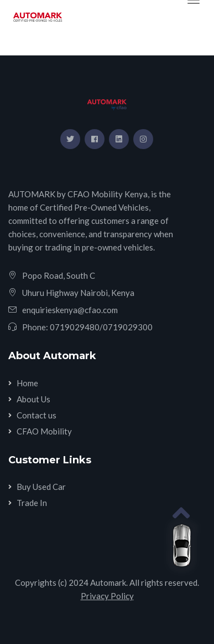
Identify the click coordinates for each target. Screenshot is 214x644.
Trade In (32, 503)
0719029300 (128, 327)
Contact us (36, 415)
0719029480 (75, 327)
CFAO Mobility (44, 431)
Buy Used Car (41, 487)
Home (27, 383)
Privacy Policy (107, 596)
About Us (33, 399)
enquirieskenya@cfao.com (70, 310)
